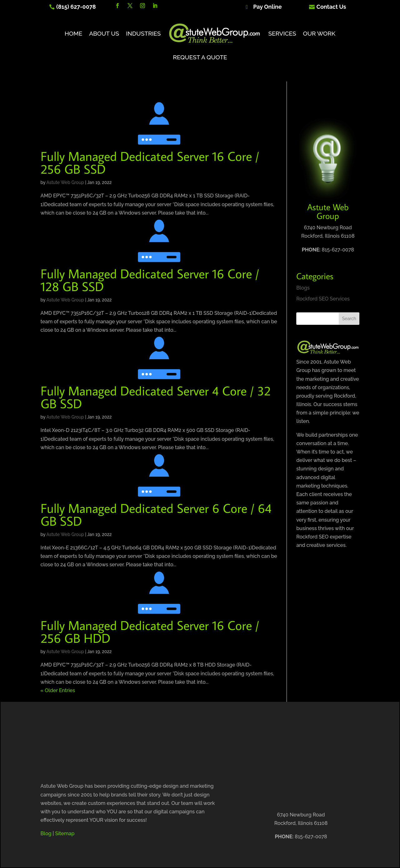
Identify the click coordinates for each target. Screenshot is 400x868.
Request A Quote (200, 57)
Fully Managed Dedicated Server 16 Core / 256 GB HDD (150, 632)
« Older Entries (58, 690)
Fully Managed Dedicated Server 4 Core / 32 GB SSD (156, 397)
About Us (104, 33)
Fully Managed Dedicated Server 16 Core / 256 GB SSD (150, 162)
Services (282, 33)
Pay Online (267, 7)
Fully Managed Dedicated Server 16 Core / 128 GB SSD (150, 280)
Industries (143, 33)
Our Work (319, 33)
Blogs (303, 288)
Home (73, 33)
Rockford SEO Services (323, 299)
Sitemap (65, 833)
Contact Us (331, 7)
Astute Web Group (65, 182)
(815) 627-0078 (76, 7)
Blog (46, 833)
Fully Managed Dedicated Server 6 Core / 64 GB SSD (156, 514)
